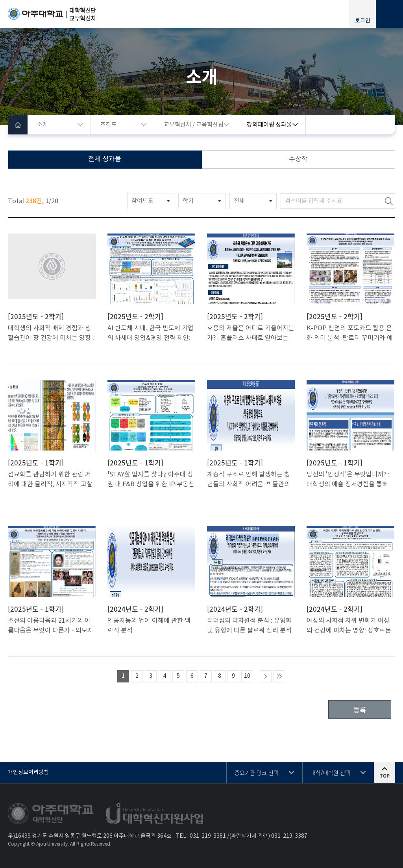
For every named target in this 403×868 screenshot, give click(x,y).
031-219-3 (203, 836)
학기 (188, 201)
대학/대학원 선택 (330, 772)
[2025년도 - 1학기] (36, 463)
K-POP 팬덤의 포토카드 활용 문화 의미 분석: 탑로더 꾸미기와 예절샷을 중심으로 (350, 334)
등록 (360, 709)
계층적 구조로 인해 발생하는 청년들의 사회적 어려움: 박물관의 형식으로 (249, 480)
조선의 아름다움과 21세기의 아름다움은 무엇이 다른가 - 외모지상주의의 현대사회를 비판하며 (51, 626)
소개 (43, 125)
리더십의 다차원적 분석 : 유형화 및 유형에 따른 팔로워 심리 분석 (249, 626)
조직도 (109, 125)
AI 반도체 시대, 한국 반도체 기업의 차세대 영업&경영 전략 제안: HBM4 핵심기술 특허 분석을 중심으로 (151, 334)
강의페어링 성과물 (269, 125)
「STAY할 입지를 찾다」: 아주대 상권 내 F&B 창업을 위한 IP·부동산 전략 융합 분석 (151, 480)
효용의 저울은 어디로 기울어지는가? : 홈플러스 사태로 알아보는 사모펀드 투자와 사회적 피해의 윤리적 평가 (251, 334)
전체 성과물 (105, 159)
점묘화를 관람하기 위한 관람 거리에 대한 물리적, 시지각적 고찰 (50, 479)
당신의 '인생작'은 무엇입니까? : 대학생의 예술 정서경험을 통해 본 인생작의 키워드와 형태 (348, 480)
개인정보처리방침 (28, 772)
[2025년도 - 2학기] (36, 316)
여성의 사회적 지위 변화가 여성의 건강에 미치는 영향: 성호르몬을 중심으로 (349, 626)
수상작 (298, 159)
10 (247, 676)
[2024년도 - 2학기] (135, 609)
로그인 (363, 21)
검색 (389, 201)
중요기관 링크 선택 (257, 772)
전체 (239, 201)
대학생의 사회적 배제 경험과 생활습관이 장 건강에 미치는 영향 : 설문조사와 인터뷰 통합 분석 (51, 334)
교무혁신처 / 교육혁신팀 (194, 125)
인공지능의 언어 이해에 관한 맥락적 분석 (149, 626)
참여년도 (142, 201)
